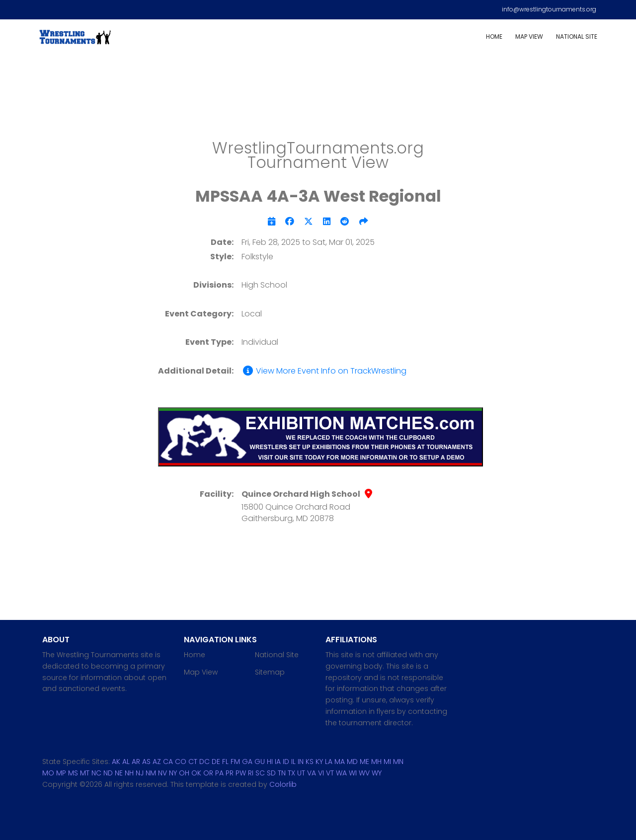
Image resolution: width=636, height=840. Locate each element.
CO (181, 762)
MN (398, 762)
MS (73, 773)
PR (230, 773)
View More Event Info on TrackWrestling (324, 371)
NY (173, 773)
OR (208, 773)
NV (162, 773)
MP (61, 773)
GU (260, 762)
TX (291, 773)
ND (108, 773)
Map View (529, 37)
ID (286, 762)
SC (260, 773)
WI (353, 773)
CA (168, 762)
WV (364, 773)
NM (151, 773)
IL (293, 762)
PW (241, 773)
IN (301, 762)
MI (387, 762)
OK (196, 773)
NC (96, 773)
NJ (140, 773)
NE (119, 773)
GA (247, 762)
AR (136, 762)
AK (116, 762)
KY (319, 762)
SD (271, 773)
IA (278, 762)
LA (329, 762)
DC (204, 762)
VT (330, 773)
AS (146, 762)
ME (364, 762)
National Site (577, 37)
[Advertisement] (318, 100)
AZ (157, 762)
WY (377, 773)
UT (301, 773)
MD (352, 762)
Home (494, 37)
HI (270, 762)
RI (251, 773)
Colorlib (283, 784)
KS (310, 762)
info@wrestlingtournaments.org (549, 9)
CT (193, 762)
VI (321, 773)
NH (129, 773)
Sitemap (270, 672)
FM (235, 762)
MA (340, 762)
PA (219, 773)
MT (85, 773)
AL (126, 762)
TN (282, 773)
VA (312, 773)
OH (184, 773)
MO (48, 773)
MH (376, 762)
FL (225, 762)
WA (341, 773)
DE (216, 762)
